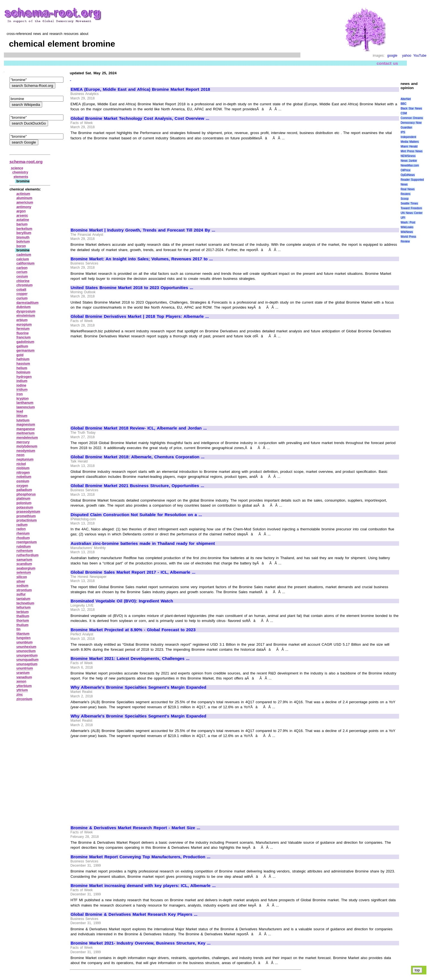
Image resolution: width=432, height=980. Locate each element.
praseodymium (28, 512)
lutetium (23, 420)
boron (21, 246)
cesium (22, 276)
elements (21, 177)
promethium (26, 516)
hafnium (23, 359)
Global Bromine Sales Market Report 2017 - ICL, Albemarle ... (133, 572)
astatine (23, 220)
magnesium (26, 425)
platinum (23, 499)
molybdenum (27, 446)
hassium (23, 364)
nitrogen (23, 473)
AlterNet (406, 99)
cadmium (24, 255)
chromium (25, 285)
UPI (403, 218)
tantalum (23, 599)
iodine (21, 385)
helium (22, 368)
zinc (20, 695)
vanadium (24, 677)
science (17, 168)
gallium (22, 346)
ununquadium (28, 660)
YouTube (420, 56)
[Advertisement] (118, 182)
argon (21, 211)
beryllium (24, 233)
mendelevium (27, 438)
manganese (26, 429)
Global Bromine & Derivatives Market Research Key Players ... (134, 914)
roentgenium (27, 542)
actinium (23, 194)
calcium (23, 259)
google (392, 56)
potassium (25, 507)
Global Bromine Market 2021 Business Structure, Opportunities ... (137, 486)
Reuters (406, 194)
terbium (23, 612)
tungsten (24, 638)
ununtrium (25, 668)
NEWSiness (408, 156)
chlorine (23, 281)
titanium (23, 634)
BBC (404, 104)
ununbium (25, 642)
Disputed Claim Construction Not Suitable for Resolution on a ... (136, 515)
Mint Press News (412, 151)
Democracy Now (411, 123)
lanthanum (25, 403)
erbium (22, 320)
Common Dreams (412, 118)
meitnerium (26, 433)
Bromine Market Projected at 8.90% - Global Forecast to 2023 (133, 630)
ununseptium (27, 664)
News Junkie (409, 161)
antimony (24, 207)
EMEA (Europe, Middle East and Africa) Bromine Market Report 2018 (140, 89)
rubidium (24, 547)
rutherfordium (28, 555)
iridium (22, 390)
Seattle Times (409, 203)
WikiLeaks (407, 227)
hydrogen (24, 377)
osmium (23, 481)
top (417, 970)
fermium (23, 329)
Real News (408, 189)
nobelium (24, 477)
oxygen (22, 486)
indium (22, 381)
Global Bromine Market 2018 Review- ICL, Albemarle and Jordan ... (139, 428)
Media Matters (410, 142)
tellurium (24, 607)
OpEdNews (408, 175)
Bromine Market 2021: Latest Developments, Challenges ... (130, 659)
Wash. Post (408, 222)
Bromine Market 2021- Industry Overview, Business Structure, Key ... (141, 943)
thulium (22, 625)
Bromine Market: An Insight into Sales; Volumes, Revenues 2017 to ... (142, 259)
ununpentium (27, 655)
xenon (21, 681)
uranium (23, 673)
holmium (23, 372)
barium (22, 224)
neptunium (25, 459)
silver (21, 581)
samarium (24, 560)
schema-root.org (26, 162)
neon (21, 455)
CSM (404, 113)
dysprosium (26, 311)
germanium (26, 350)
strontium (24, 590)
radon (21, 529)
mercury (23, 442)
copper (22, 294)
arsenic (22, 216)
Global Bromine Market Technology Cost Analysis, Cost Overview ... (140, 118)
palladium (24, 490)
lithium (22, 416)
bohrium (23, 242)
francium (24, 337)
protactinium (27, 520)
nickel (21, 464)
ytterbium (24, 686)
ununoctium (26, 651)
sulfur (21, 594)
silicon (22, 577)
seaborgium (26, 568)
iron (20, 394)
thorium (23, 621)
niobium (23, 468)
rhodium (23, 538)
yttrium (22, 690)
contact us (387, 63)
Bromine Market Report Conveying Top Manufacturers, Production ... (141, 857)
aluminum (24, 198)
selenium (24, 573)
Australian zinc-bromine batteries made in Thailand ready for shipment (143, 543)
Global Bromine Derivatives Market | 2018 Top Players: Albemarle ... (140, 316)
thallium (23, 616)
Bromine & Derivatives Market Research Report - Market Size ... (136, 828)
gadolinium (25, 342)
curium (22, 298)
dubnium (24, 307)
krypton (23, 399)
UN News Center (412, 213)
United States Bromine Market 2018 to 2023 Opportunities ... (132, 288)
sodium (22, 586)
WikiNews (407, 232)
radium (22, 525)
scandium (24, 564)
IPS (403, 132)
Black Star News (411, 109)
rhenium (23, 533)
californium (26, 263)
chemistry (20, 172)
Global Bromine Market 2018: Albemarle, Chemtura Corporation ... (138, 457)
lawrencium (26, 407)
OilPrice (406, 170)
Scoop (405, 199)
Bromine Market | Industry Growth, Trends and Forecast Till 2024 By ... (143, 230)
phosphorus (26, 494)
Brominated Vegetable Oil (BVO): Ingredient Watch (122, 601)
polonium (24, 503)
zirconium (24, 699)
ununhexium (26, 647)
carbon (22, 268)
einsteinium (26, 316)
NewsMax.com (410, 165)
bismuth (23, 237)
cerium (22, 272)
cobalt (21, 290)
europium (24, 325)
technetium (25, 603)
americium (25, 202)
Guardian (406, 127)
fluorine (23, 333)
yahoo (407, 56)
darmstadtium (28, 303)
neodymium (26, 451)
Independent (409, 137)
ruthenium (25, 551)
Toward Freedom (411, 208)
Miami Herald (409, 146)
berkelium (24, 229)
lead (20, 411)
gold (20, 355)
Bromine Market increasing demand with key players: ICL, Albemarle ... (143, 886)
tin (19, 629)
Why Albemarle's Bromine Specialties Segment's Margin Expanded (138, 687)
